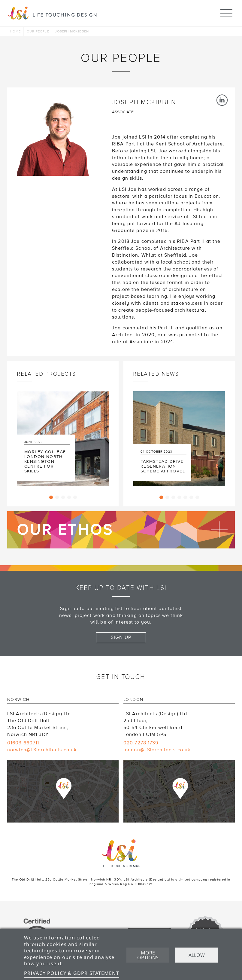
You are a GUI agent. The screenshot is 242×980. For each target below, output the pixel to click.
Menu (226, 11)
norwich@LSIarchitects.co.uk (42, 750)
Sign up (121, 637)
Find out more (121, 530)
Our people (38, 31)
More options (148, 955)
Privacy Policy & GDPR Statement (72, 973)
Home (15, 31)
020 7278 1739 (141, 743)
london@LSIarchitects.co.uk (157, 750)
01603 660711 (23, 743)
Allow (197, 955)
